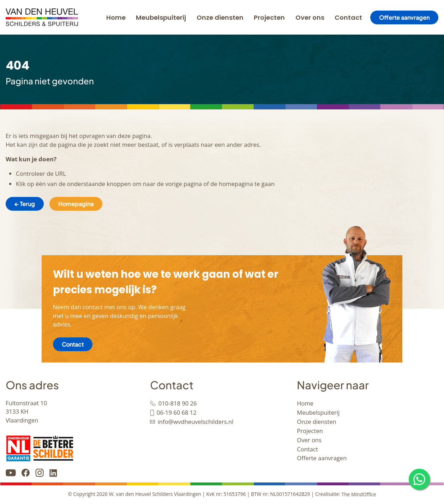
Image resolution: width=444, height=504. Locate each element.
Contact (348, 17)
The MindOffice (359, 494)
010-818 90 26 (178, 403)
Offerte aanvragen (404, 17)
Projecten (269, 17)
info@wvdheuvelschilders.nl (196, 422)
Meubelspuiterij (161, 17)
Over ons (310, 17)
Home (116, 17)
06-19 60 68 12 (177, 412)
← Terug (25, 204)
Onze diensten (220, 17)
